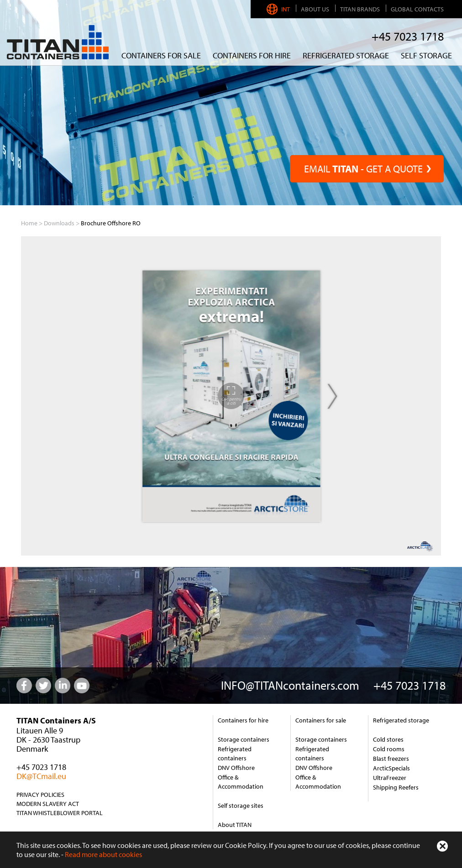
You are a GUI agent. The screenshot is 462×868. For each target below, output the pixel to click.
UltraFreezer (390, 778)
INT (279, 9)
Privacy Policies (40, 795)
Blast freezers (391, 759)
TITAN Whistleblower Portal (60, 813)
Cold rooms (389, 749)
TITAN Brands (360, 9)
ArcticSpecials (391, 768)
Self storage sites (241, 806)
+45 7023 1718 (408, 36)
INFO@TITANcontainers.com (290, 685)
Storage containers (244, 739)
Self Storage (426, 55)
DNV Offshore (236, 768)
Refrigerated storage (401, 720)
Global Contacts (417, 9)
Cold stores (388, 739)
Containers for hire (243, 720)
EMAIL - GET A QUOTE (367, 169)
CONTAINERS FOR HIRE (252, 55)
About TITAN (235, 825)
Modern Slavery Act (48, 804)
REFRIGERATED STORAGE (346, 55)
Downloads (59, 223)
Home (29, 223)
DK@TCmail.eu (41, 776)
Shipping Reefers (396, 787)
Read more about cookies (103, 854)
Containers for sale (161, 55)
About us (315, 9)
